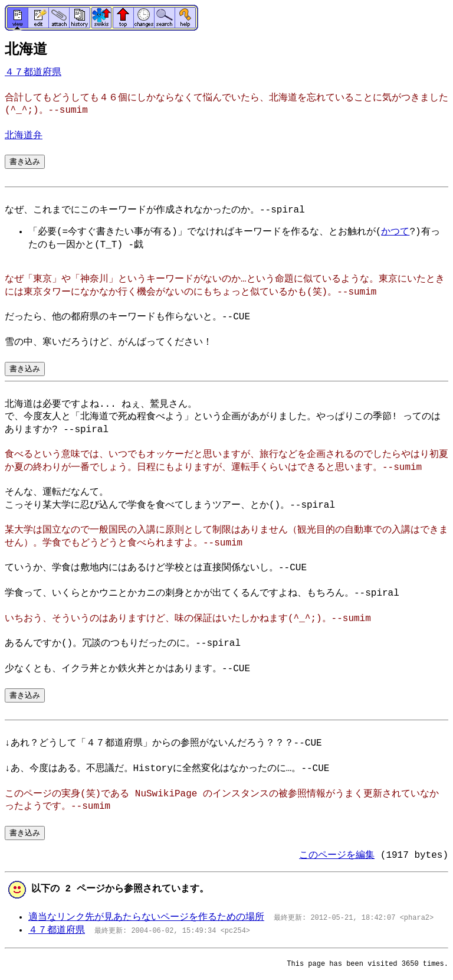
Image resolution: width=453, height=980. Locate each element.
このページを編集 (337, 855)
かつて (395, 232)
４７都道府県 (33, 73)
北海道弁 (24, 136)
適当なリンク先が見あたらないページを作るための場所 (146, 917)
